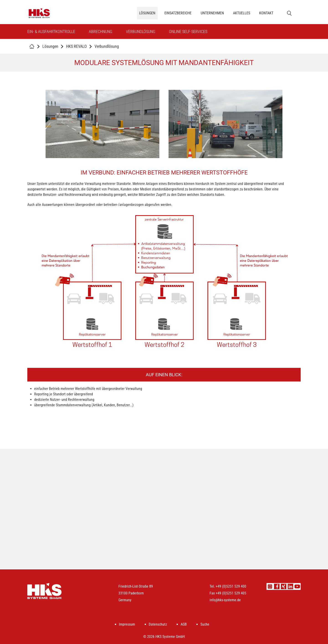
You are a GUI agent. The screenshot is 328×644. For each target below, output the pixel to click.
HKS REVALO (76, 46)
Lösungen (147, 13)
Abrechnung (101, 32)
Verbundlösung (141, 32)
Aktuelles (242, 13)
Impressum (127, 624)
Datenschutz (158, 624)
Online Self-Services (188, 32)
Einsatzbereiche (178, 13)
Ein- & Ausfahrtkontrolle (51, 32)
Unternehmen (212, 13)
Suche (205, 624)
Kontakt (266, 13)
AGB (184, 624)
